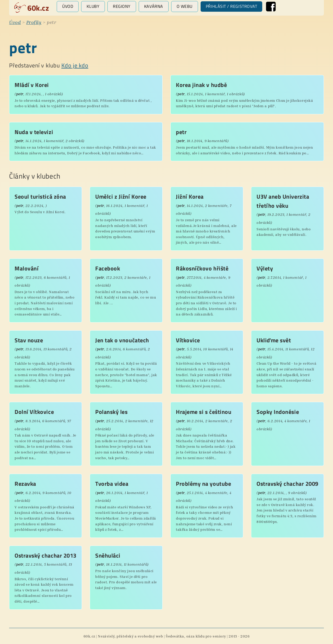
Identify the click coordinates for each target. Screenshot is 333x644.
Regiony (122, 6)
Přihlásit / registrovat (231, 6)
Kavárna (154, 6)
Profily (34, 22)
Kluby (93, 6)
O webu (185, 6)
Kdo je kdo (75, 65)
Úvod (68, 6)
